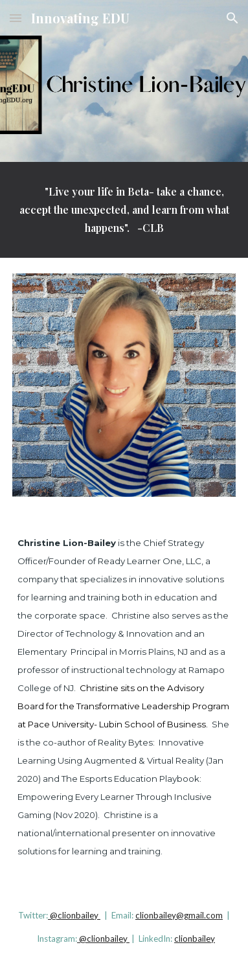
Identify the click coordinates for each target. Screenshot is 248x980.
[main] (124, 210)
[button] (16, 18)
